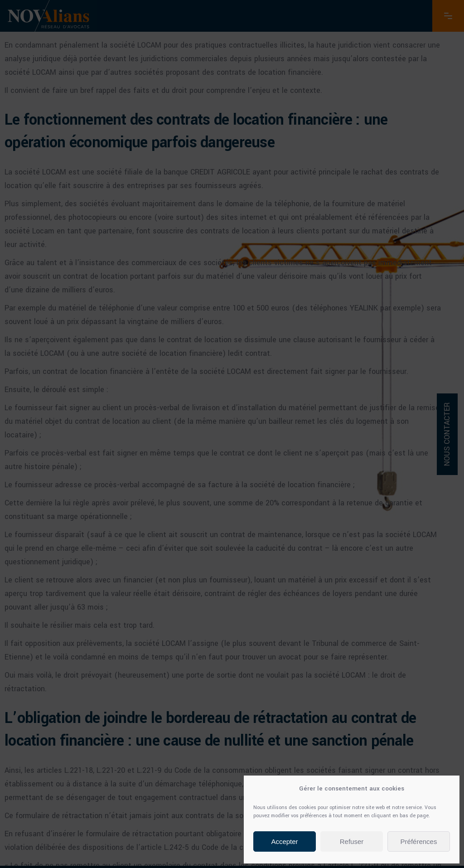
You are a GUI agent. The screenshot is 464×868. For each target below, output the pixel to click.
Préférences (419, 841)
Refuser (352, 841)
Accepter (284, 841)
